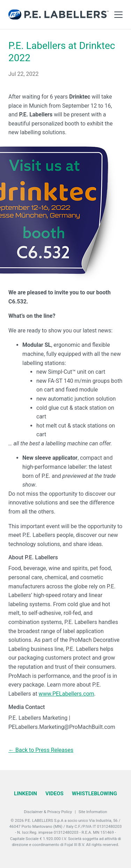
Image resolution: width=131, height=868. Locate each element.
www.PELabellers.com (67, 694)
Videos (54, 794)
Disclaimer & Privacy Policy (48, 812)
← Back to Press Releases (41, 750)
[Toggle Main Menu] (118, 15)
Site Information (93, 812)
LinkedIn (26, 794)
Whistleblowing (94, 794)
